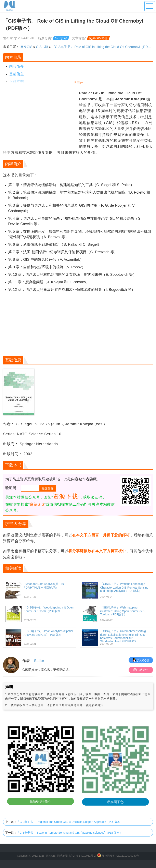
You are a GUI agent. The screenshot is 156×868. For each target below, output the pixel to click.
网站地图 (62, 856)
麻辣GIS (26, 47)
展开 (80, 82)
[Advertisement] (41, 119)
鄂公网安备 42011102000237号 (120, 856)
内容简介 (16, 67)
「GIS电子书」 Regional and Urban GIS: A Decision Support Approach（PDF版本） (70, 822)
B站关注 (141, 670)
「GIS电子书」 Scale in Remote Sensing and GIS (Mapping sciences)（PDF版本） (69, 833)
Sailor (39, 661)
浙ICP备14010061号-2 (82, 856)
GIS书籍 (61, 38)
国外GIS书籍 (98, 38)
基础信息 (16, 74)
